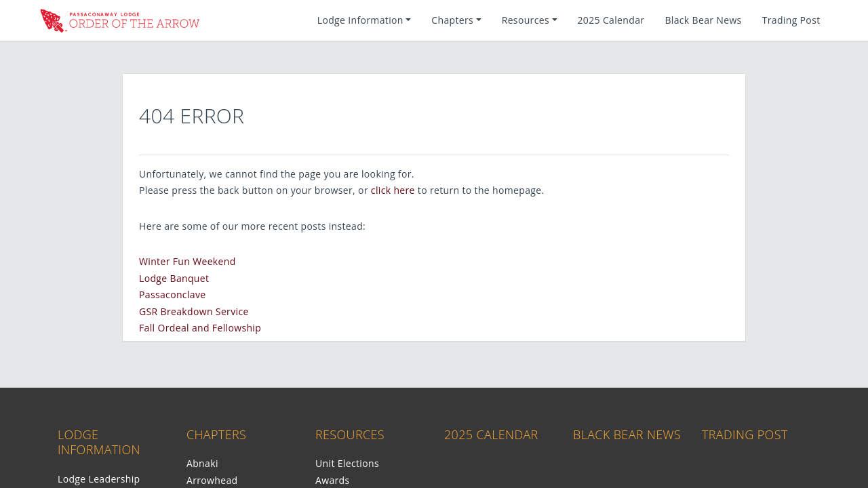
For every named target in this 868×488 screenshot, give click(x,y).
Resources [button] (526, 20)
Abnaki (202, 463)
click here (393, 190)
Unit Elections (347, 463)
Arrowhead (212, 480)
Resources (350, 434)
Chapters (216, 434)
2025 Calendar (611, 20)
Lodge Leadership (99, 479)
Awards (333, 480)
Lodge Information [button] (360, 20)
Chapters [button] (452, 20)
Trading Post (791, 20)
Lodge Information (99, 442)
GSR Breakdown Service (194, 311)
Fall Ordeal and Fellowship (200, 328)
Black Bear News (703, 20)
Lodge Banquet (174, 278)
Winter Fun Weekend (188, 261)
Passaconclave (172, 294)
